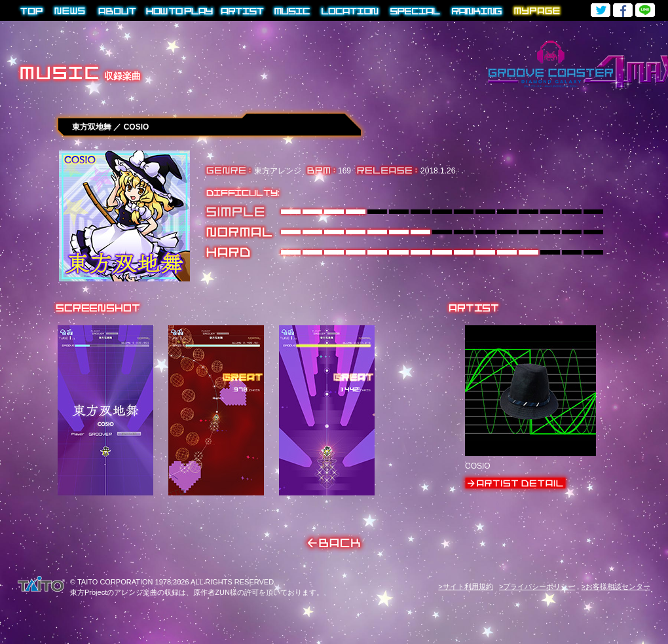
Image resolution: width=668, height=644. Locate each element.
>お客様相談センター (616, 586)
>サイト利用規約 (465, 586)
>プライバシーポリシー (537, 586)
